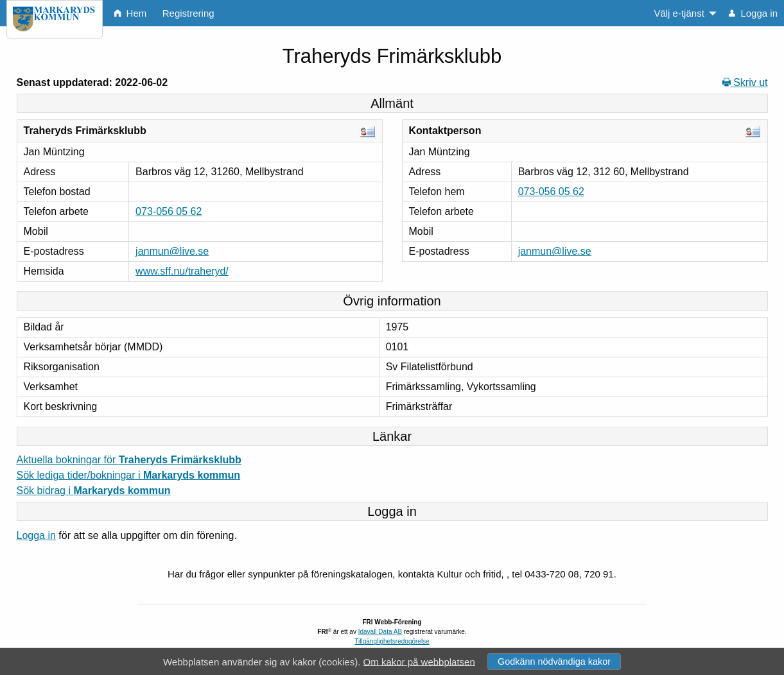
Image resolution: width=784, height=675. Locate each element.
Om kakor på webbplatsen (419, 661)
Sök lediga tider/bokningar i (129, 475)
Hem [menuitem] (130, 13)
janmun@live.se (172, 251)
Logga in (36, 535)
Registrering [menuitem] (188, 13)
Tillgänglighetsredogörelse (392, 641)
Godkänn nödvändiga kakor (554, 662)
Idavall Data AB (380, 632)
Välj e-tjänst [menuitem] (679, 13)
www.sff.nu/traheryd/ (182, 271)
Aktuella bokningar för (129, 460)
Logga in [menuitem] (753, 13)
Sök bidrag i (94, 491)
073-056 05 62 (169, 211)
